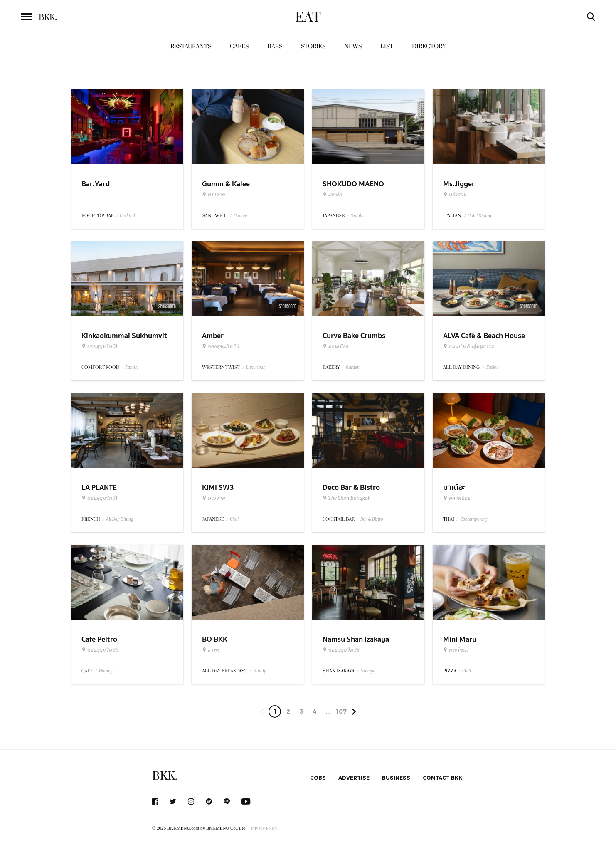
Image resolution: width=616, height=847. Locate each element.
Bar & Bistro (372, 519)
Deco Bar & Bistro (351, 488)
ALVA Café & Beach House (484, 336)
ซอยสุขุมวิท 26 (221, 346)
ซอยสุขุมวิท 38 (341, 650)
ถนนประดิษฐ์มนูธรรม (468, 346)
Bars (275, 46)
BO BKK (215, 639)
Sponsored (167, 306)
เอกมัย (332, 195)
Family (357, 216)
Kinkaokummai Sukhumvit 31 (124, 341)
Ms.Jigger (459, 184)
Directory (429, 46)
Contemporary (474, 519)
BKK (48, 17)
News (353, 46)
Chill (234, 519)
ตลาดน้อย (457, 498)
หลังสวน (455, 195)
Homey (240, 216)
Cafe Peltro (99, 639)
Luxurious (255, 367)
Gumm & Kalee (226, 184)
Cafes (239, 46)
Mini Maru (460, 639)
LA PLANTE (99, 488)
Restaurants (191, 46)
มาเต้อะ (454, 488)
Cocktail (127, 216)
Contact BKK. (443, 778)
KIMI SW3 (218, 488)
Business (396, 778)
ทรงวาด (213, 195)
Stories (313, 46)
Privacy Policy (264, 828)
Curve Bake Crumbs (354, 336)
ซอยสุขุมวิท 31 (100, 346)
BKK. (165, 776)
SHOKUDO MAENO (353, 184)
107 (341, 711)
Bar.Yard (96, 184)
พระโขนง (456, 650)
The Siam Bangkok (346, 498)
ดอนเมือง (335, 346)
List (387, 46)
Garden (353, 367)
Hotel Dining (479, 216)
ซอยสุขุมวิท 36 (100, 650)
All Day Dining (120, 519)
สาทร (211, 650)
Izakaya (368, 671)
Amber (213, 336)
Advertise (354, 778)
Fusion (493, 367)
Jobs (318, 778)
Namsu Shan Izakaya (356, 639)
